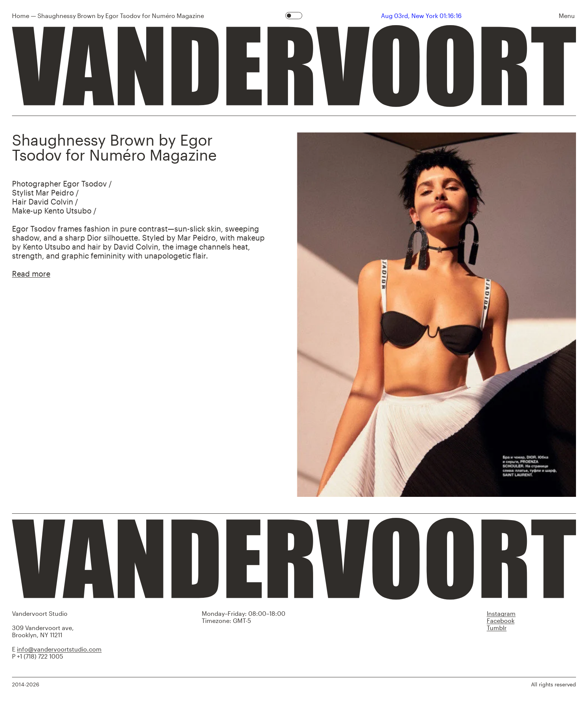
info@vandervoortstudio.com (59, 649)
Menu (567, 16)
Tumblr (497, 628)
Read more (31, 274)
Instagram (501, 613)
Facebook (501, 621)
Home (21, 16)
